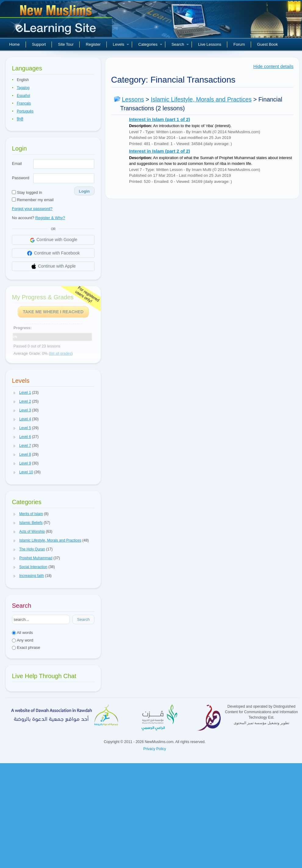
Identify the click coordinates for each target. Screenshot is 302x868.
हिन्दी (20, 119)
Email (17, 164)
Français (24, 103)
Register (93, 44)
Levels (121, 44)
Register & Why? (50, 218)
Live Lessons (210, 44)
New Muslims (57, 21)
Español (23, 96)
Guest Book (268, 44)
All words (22, 633)
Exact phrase (26, 647)
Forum (239, 44)
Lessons (133, 99)
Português (25, 111)
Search (180, 44)
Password (21, 178)
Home (14, 44)
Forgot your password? (32, 209)
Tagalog (23, 88)
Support (39, 44)
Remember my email (33, 200)
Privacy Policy (155, 749)
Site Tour (66, 44)
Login (84, 191)
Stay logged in (27, 192)
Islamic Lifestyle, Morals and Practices (201, 99)
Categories (150, 44)
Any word (23, 640)
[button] (15, 393)
